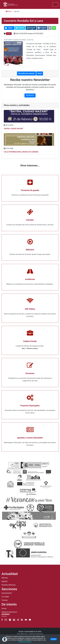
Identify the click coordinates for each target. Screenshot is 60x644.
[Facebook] (2, 620)
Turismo (5, 600)
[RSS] (22, 620)
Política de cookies (25, 642)
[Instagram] (10, 620)
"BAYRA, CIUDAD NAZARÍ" (14, 129)
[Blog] (18, 620)
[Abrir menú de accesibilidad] (5, 639)
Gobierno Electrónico (9, 612)
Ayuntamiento (7, 593)
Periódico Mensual (8, 585)
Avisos (4, 609)
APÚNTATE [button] (30, 95)
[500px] (14, 620)
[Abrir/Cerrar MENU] (55, 5)
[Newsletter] (26, 620)
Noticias (5, 578)
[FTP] (30, 620)
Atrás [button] (40, 73)
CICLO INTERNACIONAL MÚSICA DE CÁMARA (21, 152)
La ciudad (5, 597)
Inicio (9, 11)
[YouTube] (6, 620)
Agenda (4, 581)
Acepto (54, 639)
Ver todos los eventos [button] (26, 73)
